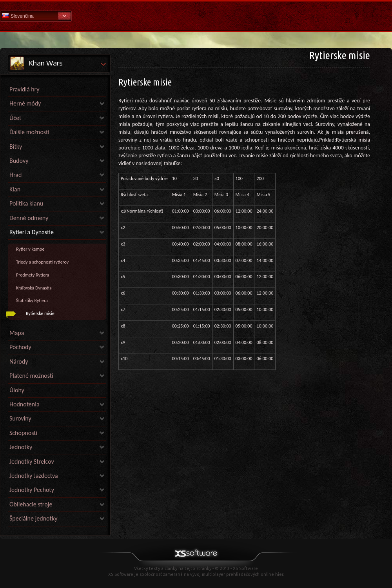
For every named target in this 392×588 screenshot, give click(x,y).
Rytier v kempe (30, 249)
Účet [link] (15, 118)
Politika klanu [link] (26, 203)
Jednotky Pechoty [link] (32, 490)
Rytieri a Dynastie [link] (32, 232)
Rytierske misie (40, 313)
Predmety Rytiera (33, 275)
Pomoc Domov (196, 15)
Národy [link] (19, 361)
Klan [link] (15, 189)
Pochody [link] (20, 347)
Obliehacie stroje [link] (31, 504)
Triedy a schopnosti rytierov (42, 262)
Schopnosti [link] (23, 433)
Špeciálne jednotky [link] (33, 518)
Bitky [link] (16, 147)
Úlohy (17, 390)
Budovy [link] (19, 161)
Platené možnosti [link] (31, 376)
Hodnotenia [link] (24, 404)
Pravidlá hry (24, 89)
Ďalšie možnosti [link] (29, 132)
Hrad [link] (15, 175)
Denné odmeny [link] (29, 218)
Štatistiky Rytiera (32, 300)
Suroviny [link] (20, 418)
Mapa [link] (17, 333)
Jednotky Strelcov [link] (32, 461)
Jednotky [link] (21, 447)
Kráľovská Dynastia (34, 288)
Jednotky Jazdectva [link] (34, 476)
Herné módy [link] (25, 103)
